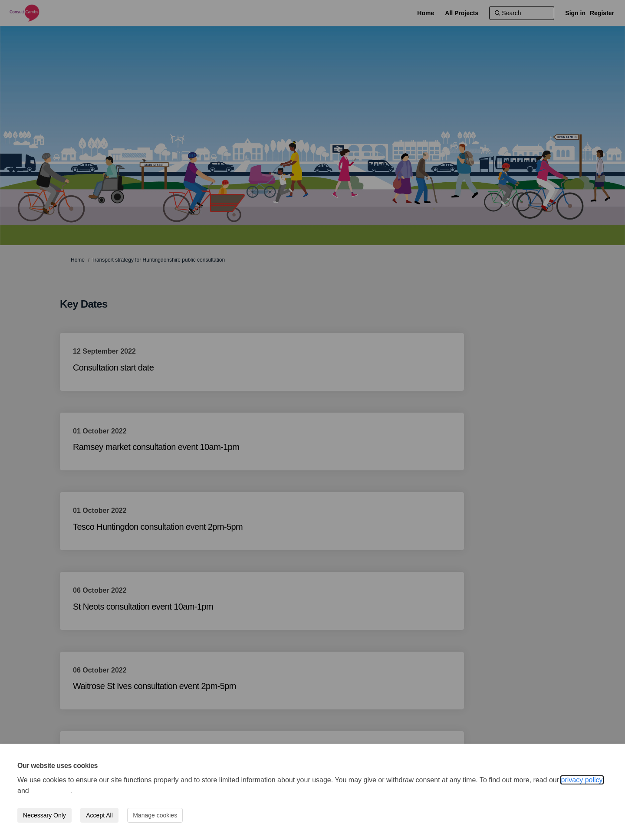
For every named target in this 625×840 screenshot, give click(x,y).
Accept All (99, 815)
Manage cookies (155, 815)
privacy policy (582, 780)
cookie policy (50, 791)
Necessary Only (44, 815)
